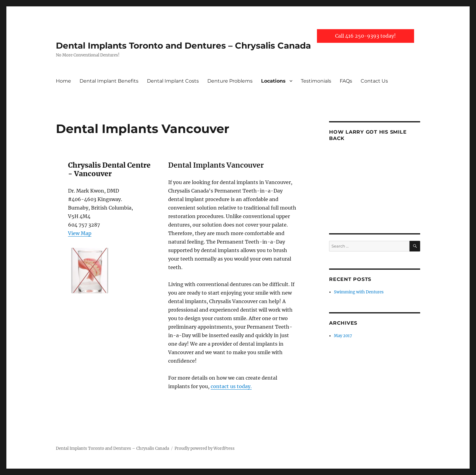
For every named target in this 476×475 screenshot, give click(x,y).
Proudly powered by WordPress (205, 448)
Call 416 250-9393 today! (365, 36)
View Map (80, 233)
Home (63, 81)
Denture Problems (230, 81)
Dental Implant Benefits (109, 81)
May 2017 (343, 336)
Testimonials (316, 81)
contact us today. (231, 386)
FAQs (346, 81)
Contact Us (374, 81)
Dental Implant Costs (173, 81)
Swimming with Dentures (359, 292)
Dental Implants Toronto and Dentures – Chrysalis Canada (183, 46)
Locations (273, 81)
